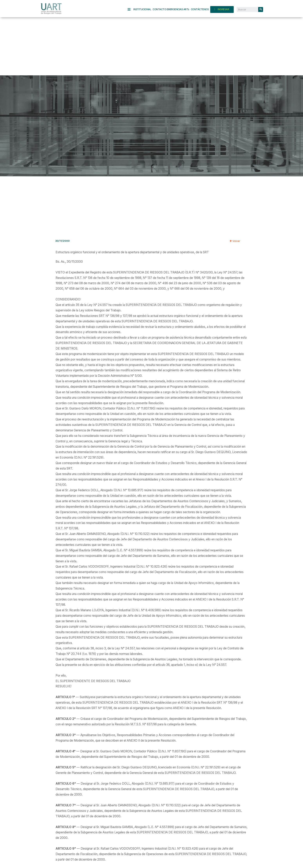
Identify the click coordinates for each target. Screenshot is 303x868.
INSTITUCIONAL (142, 9)
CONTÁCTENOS (200, 9)
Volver (235, 241)
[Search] (261, 9)
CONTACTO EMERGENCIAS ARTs (171, 9)
